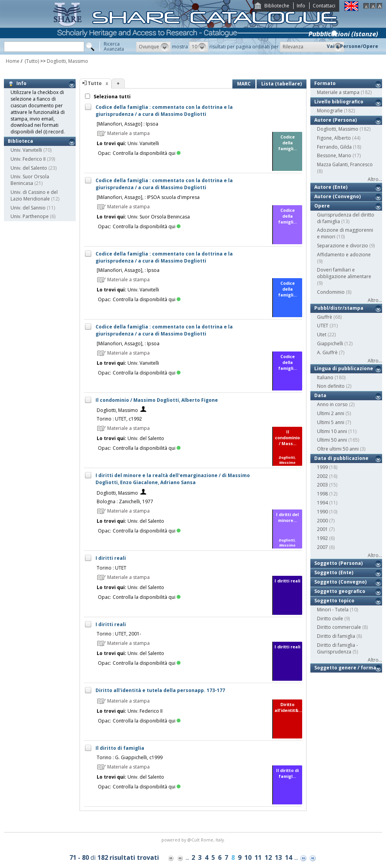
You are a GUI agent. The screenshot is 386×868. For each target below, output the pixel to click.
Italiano (325, 377)
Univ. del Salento (29, 168)
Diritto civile (330, 619)
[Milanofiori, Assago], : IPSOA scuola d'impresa (148, 197)
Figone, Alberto (334, 138)
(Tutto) (31, 61)
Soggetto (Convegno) (340, 582)
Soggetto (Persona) (338, 563)
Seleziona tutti (112, 97)
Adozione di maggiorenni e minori (345, 233)
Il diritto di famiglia (120, 748)
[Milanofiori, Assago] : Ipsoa (127, 124)
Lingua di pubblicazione (344, 368)
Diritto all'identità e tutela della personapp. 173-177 (160, 690)
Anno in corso (332, 404)
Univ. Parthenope (30, 216)
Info (301, 6)
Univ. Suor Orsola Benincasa (30, 180)
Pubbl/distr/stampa (339, 308)
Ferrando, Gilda (334, 147)
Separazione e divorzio (343, 246)
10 (248, 857)
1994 (322, 503)
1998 (322, 494)
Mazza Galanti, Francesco (345, 164)
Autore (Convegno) (337, 196)
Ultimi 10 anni (332, 431)
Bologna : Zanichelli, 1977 (125, 501)
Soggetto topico (334, 601)
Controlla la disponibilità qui (147, 153)
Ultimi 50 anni (332, 440)
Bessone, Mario (334, 155)
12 (268, 857)
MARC (244, 84)
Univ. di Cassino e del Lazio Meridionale (34, 195)
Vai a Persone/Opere (352, 46)
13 (278, 857)
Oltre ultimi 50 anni (338, 449)
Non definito (331, 386)
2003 (322, 485)
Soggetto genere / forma (345, 668)
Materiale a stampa (338, 92)
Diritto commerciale (339, 627)
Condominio (331, 292)
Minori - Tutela (333, 610)
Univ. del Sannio (28, 208)
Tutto (95, 83)
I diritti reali (111, 558)
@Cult (194, 840)
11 (258, 857)
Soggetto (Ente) (334, 572)
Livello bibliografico (339, 102)
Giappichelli (330, 343)
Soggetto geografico (340, 591)
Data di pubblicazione (341, 458)
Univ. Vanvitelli (26, 150)
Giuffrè (325, 317)
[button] (153, 47)
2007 (322, 547)
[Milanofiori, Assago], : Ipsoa (128, 270)
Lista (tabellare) (282, 84)
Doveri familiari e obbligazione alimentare (344, 273)
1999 (322, 467)
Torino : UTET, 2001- (119, 634)
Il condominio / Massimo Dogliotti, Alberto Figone (157, 400)
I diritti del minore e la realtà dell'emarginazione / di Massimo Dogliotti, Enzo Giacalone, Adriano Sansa (173, 479)
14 (289, 857)
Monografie (330, 111)
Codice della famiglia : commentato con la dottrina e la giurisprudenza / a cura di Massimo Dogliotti (164, 111)
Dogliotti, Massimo (67, 61)
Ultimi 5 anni (331, 422)
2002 (322, 476)
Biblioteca (20, 141)
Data (320, 395)
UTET (323, 326)
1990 (322, 512)
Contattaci (324, 6)
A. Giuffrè (327, 352)
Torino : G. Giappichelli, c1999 (130, 757)
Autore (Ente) (331, 187)
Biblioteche (277, 6)
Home (13, 61)
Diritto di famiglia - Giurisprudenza (337, 648)
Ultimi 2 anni (331, 413)
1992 (322, 538)
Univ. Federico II (28, 159)
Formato (325, 83)
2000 (322, 521)
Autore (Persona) (336, 120)
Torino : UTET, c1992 (119, 419)
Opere (322, 206)
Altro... (375, 179)
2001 (322, 529)
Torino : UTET (112, 568)
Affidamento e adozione (344, 255)
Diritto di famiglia (336, 636)
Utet (322, 335)
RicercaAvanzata (114, 46)
